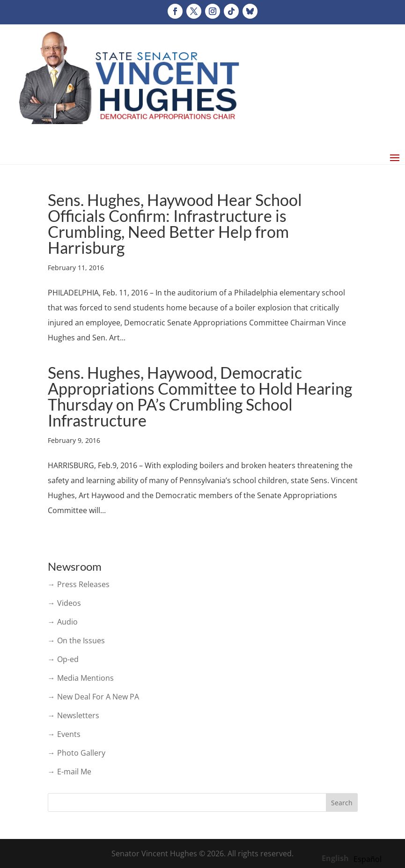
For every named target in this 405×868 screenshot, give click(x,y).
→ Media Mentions (81, 678)
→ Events (64, 734)
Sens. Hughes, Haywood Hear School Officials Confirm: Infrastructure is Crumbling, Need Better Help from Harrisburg (175, 224)
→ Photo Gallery (77, 753)
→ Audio (63, 622)
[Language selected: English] (354, 858)
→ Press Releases (79, 584)
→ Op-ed (63, 659)
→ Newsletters (74, 715)
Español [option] (368, 859)
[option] (368, 859)
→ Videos (64, 603)
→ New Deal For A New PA (93, 697)
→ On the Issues (76, 640)
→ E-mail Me (70, 772)
